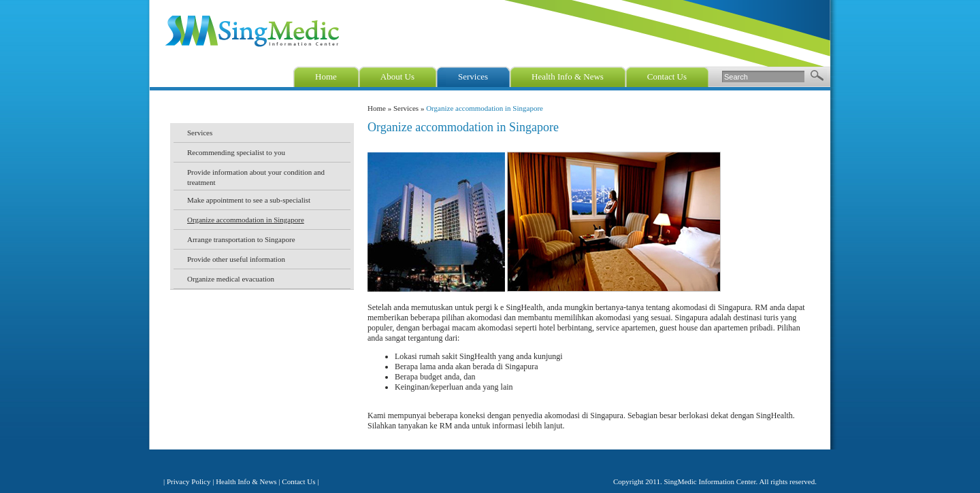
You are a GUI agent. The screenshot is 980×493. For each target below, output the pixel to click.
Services (473, 76)
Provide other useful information (236, 259)
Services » (410, 108)
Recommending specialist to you (236, 152)
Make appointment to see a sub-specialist (249, 200)
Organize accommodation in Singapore (246, 220)
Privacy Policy (189, 481)
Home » (380, 108)
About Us (397, 76)
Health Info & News (568, 76)
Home (326, 76)
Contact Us (667, 76)
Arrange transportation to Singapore (241, 239)
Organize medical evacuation (231, 279)
